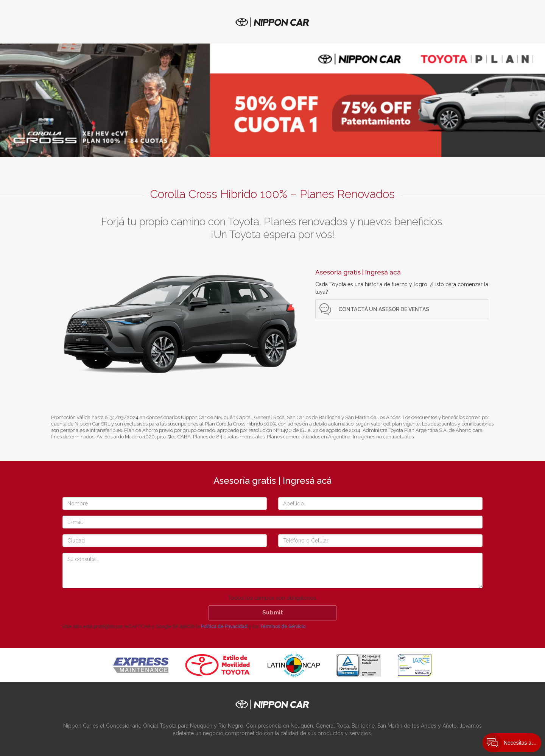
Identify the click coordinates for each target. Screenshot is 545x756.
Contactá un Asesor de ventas (384, 309)
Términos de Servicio (283, 627)
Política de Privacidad (224, 627)
